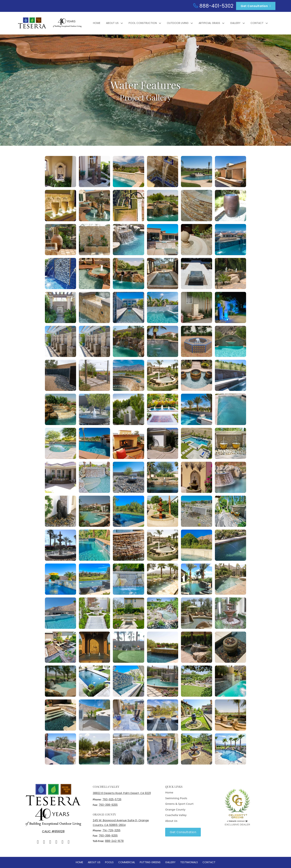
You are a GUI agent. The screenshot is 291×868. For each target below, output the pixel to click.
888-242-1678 (114, 841)
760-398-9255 (108, 805)
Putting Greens (150, 862)
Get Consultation (256, 6)
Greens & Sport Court (179, 804)
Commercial (127, 862)
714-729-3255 (111, 830)
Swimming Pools (176, 798)
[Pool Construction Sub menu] (160, 23)
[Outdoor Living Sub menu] (192, 23)
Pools (109, 862)
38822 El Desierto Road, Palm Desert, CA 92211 (122, 793)
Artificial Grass (209, 23)
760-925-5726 (112, 799)
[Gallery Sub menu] (244, 23)
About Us (112, 23)
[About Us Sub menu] (122, 23)
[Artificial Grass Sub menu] (223, 23)
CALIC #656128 (53, 831)
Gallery (235, 23)
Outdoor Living (178, 23)
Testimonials (189, 862)
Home (97, 23)
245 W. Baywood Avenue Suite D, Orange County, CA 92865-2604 (121, 823)
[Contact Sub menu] (267, 23)
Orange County (175, 809)
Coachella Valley (176, 815)
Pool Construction (143, 23)
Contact (257, 23)
